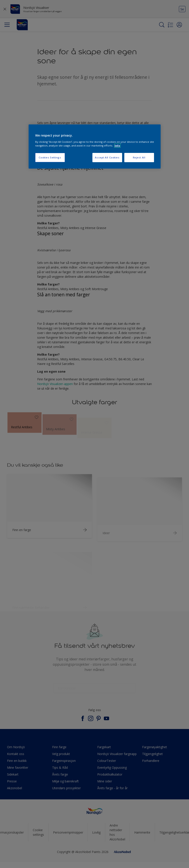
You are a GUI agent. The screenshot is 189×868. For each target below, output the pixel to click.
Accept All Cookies (107, 157)
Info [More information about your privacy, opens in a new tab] (117, 146)
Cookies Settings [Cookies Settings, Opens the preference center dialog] (50, 157)
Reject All (139, 157)
